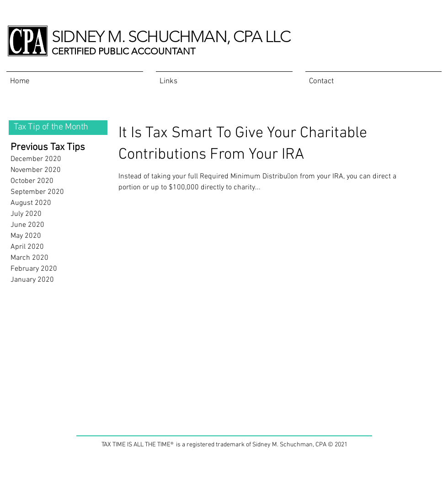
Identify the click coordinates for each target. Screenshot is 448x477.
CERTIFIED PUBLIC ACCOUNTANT (123, 51)
